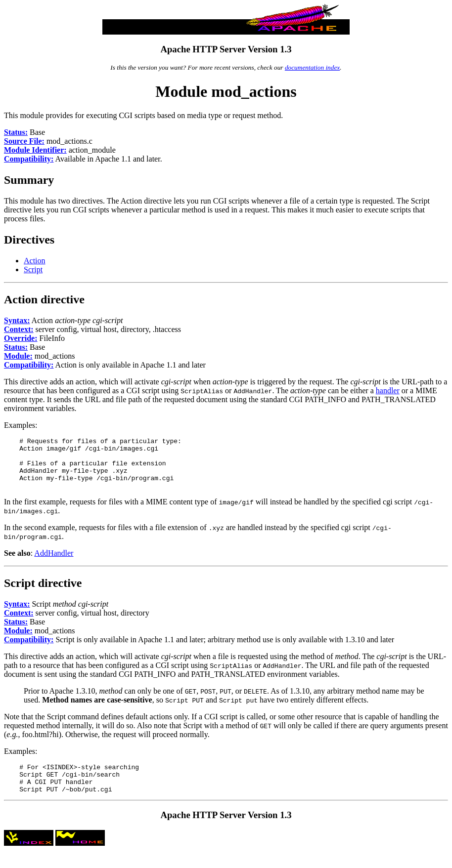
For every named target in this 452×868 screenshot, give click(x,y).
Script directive (43, 593)
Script (33, 269)
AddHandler (54, 563)
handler (388, 391)
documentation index (312, 67)
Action (35, 261)
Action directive (44, 299)
